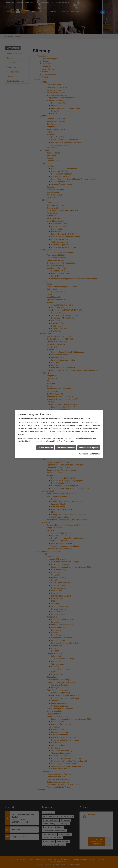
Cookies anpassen (45, 426)
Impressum (83, 432)
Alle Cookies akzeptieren (89, 426)
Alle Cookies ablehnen (66, 426)
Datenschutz (95, 432)
